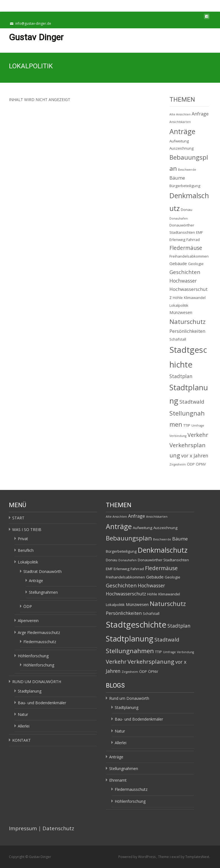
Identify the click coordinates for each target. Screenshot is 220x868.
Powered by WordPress (137, 857)
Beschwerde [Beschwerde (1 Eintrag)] (187, 170)
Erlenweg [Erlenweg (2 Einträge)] (177, 240)
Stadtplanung (30, 691)
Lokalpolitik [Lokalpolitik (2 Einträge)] (179, 305)
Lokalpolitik (28, 562)
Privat (23, 539)
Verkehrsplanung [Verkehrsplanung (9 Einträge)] (151, 661)
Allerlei (24, 726)
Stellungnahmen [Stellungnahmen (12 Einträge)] (130, 651)
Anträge (36, 581)
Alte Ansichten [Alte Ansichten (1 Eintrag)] (180, 114)
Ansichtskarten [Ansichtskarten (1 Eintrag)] (180, 122)
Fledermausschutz (40, 642)
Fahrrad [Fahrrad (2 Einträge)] (193, 240)
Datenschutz (58, 828)
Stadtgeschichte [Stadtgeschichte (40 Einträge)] (136, 625)
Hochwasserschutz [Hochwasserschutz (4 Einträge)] (126, 594)
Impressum (23, 828)
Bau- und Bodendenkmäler (42, 703)
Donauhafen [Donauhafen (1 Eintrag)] (179, 218)
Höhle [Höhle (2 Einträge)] (178, 298)
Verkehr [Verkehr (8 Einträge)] (198, 435)
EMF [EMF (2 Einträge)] (199, 232)
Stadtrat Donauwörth (42, 571)
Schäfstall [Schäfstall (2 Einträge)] (178, 339)
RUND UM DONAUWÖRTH (37, 682)
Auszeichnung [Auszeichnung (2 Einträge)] (182, 148)
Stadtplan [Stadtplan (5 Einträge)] (181, 376)
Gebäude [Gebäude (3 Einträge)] (178, 263)
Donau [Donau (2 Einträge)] (187, 210)
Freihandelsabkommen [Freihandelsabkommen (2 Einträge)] (189, 256)
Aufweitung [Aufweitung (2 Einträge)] (179, 141)
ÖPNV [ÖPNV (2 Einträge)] (201, 464)
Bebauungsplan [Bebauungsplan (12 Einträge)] (129, 538)
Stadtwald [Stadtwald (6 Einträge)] (192, 402)
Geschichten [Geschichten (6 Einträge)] (185, 272)
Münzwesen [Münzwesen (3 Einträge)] (181, 312)
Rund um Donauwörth (129, 698)
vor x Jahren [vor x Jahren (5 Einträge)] (195, 456)
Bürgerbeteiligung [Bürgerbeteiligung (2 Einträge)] (185, 186)
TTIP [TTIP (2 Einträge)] (187, 425)
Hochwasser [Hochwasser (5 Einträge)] (183, 281)
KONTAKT (22, 740)
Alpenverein (28, 621)
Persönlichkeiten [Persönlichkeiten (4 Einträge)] (187, 331)
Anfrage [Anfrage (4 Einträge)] (200, 114)
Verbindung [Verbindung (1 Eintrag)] (178, 436)
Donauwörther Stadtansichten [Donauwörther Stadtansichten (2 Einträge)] (163, 560)
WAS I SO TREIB (27, 529)
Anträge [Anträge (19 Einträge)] (182, 131)
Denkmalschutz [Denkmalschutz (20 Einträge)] (163, 550)
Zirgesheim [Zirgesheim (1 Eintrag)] (178, 464)
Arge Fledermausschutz (39, 632)
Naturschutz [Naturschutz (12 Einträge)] (187, 322)
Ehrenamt (118, 780)
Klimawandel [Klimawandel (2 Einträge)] (195, 298)
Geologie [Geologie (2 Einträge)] (196, 264)
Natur (23, 714)
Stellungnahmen (43, 592)
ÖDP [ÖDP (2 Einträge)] (191, 464)
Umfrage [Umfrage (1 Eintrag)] (198, 426)
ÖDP (28, 606)
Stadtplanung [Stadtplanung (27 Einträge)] (130, 639)
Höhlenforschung (33, 656)
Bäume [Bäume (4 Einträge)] (177, 178)
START (18, 518)
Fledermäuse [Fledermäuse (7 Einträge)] (186, 248)
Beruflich (26, 550)
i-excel (175, 857)
